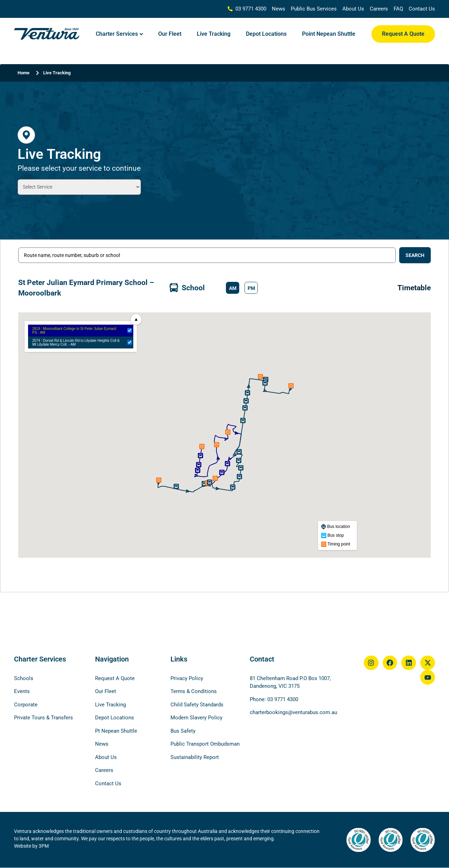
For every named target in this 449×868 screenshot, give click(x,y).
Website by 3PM (31, 846)
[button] (233, 288)
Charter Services (117, 34)
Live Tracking (214, 34)
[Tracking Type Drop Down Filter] (79, 187)
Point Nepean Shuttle (329, 34)
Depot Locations (266, 34)
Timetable (414, 288)
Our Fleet (170, 34)
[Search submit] (415, 255)
